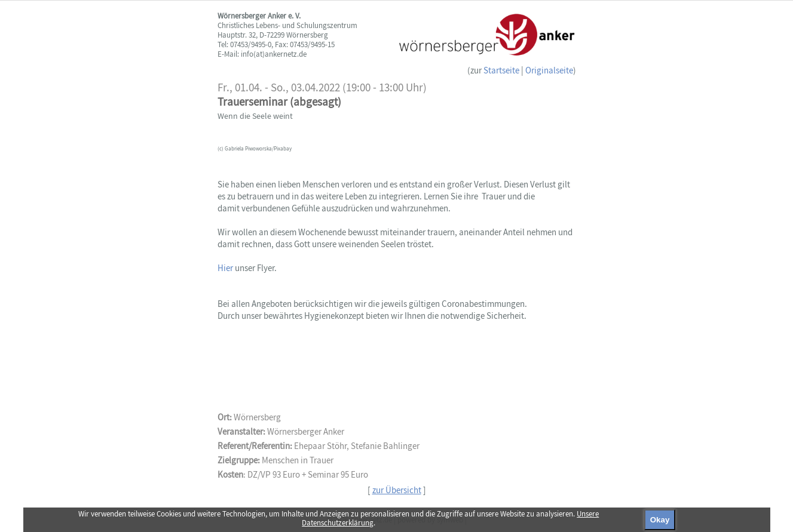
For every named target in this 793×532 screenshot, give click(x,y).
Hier (226, 268)
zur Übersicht (397, 490)
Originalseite (549, 70)
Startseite (501, 70)
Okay (660, 520)
